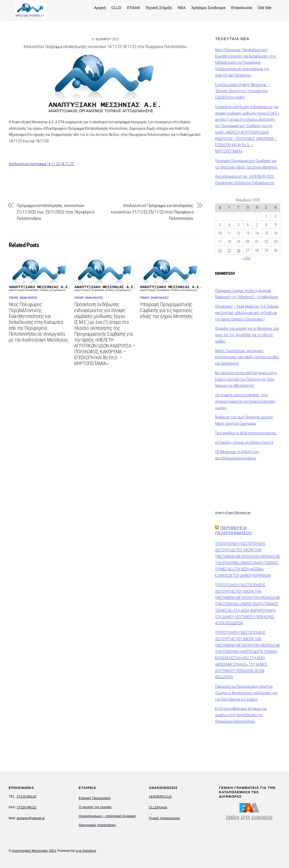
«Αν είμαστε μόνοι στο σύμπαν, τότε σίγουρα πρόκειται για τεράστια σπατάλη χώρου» (245, 401)
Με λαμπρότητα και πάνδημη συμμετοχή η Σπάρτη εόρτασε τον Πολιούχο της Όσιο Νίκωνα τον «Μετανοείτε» (246, 379)
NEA (181, 7)
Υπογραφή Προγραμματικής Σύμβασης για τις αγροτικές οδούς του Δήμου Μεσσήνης (166, 310)
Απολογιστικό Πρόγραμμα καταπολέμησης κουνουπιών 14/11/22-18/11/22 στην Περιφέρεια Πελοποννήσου (105, 47)
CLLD (116, 7)
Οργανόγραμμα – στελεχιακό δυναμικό (107, 816)
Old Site (264, 7)
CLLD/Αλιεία (158, 807)
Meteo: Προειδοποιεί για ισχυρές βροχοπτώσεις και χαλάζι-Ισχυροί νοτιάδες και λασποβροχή (247, 357)
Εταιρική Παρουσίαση (95, 798)
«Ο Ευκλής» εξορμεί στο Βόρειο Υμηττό (244, 442)
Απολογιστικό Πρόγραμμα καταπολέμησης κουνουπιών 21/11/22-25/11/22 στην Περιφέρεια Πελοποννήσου (152, 212)
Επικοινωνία (241, 7)
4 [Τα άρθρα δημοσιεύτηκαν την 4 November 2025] (229, 225)
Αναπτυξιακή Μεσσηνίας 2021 (34, 851)
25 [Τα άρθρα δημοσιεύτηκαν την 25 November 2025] (229, 250)
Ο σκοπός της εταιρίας (95, 807)
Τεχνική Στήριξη (158, 7)
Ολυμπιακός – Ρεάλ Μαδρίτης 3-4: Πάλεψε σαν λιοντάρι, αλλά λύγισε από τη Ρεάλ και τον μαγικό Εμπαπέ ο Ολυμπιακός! (247, 313)
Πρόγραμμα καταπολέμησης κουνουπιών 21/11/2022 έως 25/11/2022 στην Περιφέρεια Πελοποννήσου (55, 212)
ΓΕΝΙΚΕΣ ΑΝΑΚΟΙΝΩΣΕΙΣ (23, 298)
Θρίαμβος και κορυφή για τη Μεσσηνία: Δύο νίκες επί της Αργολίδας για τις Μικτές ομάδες (247, 335)
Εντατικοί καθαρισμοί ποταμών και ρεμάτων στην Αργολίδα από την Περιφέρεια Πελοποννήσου (241, 715)
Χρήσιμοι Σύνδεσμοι (208, 7)
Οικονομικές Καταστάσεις (97, 825)
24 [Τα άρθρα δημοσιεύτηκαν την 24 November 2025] (220, 250)
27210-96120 (27, 796)
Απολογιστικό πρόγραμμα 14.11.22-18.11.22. (42, 164)
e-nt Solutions (86, 851)
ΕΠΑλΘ (133, 7)
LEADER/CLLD (160, 796)
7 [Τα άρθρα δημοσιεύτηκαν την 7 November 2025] (257, 225)
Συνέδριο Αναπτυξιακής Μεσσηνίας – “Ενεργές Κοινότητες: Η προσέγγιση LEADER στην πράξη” (243, 91)
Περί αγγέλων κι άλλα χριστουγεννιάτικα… (246, 433)
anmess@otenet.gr (31, 818)
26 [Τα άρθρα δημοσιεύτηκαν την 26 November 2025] (238, 250)
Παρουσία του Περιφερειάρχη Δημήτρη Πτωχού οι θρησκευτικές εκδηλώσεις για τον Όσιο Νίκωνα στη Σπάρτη (246, 693)
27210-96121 (27, 807)
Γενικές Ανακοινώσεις (164, 818)
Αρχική (99, 7)
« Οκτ (247, 258)
